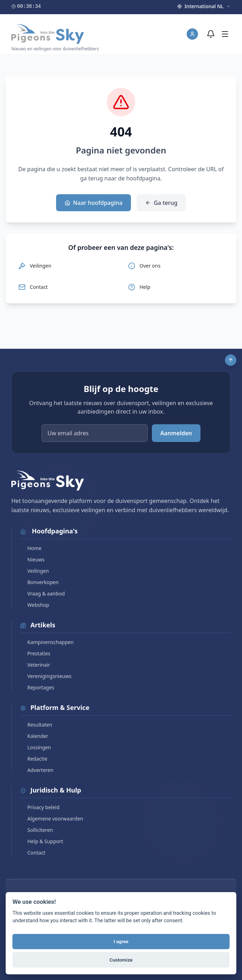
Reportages (37, 687)
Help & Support (42, 841)
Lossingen (36, 747)
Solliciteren (37, 830)
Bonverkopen (39, 582)
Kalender (34, 736)
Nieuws (32, 559)
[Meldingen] (211, 34)
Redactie (34, 759)
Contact (33, 853)
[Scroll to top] (231, 360)
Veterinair (35, 665)
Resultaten (36, 725)
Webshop (35, 605)
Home (31, 548)
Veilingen (35, 571)
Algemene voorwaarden (52, 819)
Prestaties (35, 653)
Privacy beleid (40, 807)
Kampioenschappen (47, 642)
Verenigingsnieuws (46, 676)
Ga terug (161, 203)
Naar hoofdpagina (93, 203)
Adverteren (37, 770)
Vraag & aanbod (43, 593)
